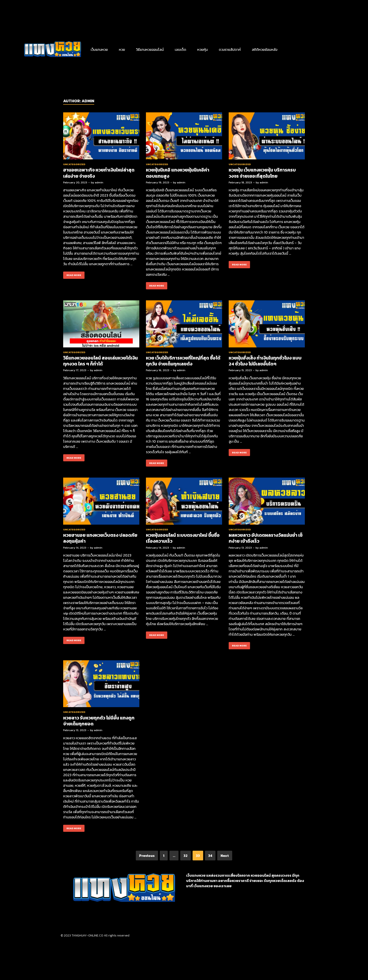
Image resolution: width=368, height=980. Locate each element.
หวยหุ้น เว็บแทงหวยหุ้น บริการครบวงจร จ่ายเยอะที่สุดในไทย (262, 173)
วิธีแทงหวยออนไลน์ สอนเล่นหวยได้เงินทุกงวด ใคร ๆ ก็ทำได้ (100, 361)
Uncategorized (74, 164)
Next (225, 856)
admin (99, 182)
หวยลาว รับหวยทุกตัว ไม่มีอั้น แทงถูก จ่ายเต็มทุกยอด (99, 721)
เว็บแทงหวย (99, 49)
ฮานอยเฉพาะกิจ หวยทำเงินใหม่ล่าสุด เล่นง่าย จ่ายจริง (99, 173)
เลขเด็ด (180, 49)
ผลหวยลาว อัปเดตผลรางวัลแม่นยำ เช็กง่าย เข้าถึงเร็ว (266, 538)
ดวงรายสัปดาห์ (230, 49)
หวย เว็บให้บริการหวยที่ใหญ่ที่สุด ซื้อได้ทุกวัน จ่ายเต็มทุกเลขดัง (183, 361)
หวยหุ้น (202, 49)
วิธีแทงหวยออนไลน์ (150, 49)
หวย (122, 49)
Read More (72, 274)
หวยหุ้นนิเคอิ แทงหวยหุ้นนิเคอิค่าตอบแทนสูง (178, 173)
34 (210, 856)
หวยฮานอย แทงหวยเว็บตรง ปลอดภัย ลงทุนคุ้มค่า (100, 538)
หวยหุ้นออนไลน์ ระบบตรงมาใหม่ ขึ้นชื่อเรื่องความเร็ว (183, 538)
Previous (147, 856)
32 (186, 856)
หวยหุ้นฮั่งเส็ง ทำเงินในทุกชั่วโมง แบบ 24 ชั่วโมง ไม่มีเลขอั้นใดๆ (265, 361)
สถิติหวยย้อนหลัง (265, 49)
